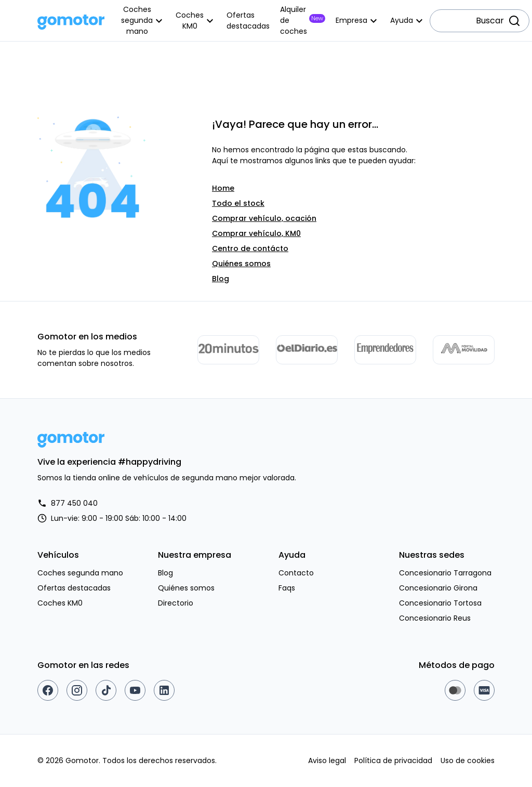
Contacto (296, 573)
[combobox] (480, 21)
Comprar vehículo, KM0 (256, 233)
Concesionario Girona (438, 588)
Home (223, 188)
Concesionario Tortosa (440, 603)
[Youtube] (135, 690)
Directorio (176, 603)
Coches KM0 (60, 603)
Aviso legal (327, 760)
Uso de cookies (468, 760)
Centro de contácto (250, 248)
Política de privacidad (393, 760)
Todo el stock (238, 203)
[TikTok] (106, 690)
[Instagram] (77, 690)
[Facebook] (48, 690)
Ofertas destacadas (74, 588)
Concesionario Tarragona (445, 573)
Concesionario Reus (435, 618)
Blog (221, 279)
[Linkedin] (164, 690)
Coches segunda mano (80, 573)
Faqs (287, 588)
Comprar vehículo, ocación (264, 218)
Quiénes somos (241, 264)
